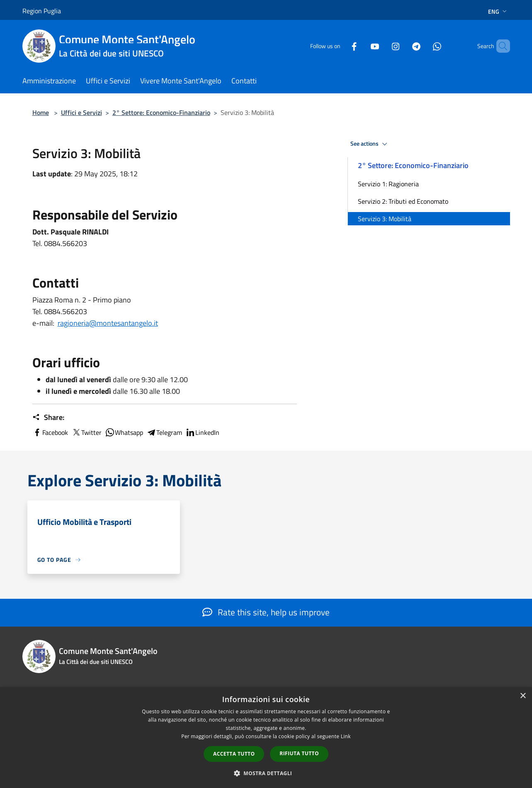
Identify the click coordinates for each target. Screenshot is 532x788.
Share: (48, 417)
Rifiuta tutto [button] (299, 753)
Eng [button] (498, 11)
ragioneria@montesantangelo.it (108, 323)
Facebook (50, 432)
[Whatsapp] (423, 46)
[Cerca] (500, 46)
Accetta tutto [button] (234, 754)
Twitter (86, 432)
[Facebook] (340, 46)
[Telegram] (402, 46)
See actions (370, 144)
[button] (266, 773)
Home (41, 112)
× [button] (523, 696)
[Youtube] (361, 46)
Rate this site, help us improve (266, 612)
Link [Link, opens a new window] (346, 736)
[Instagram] (381, 46)
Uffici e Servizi (81, 112)
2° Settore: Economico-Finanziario (161, 112)
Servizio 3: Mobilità (385, 219)
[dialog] (266, 738)
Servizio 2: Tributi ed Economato (403, 201)
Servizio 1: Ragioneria (388, 184)
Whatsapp (124, 432)
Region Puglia (42, 11)
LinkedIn (202, 432)
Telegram (164, 432)
